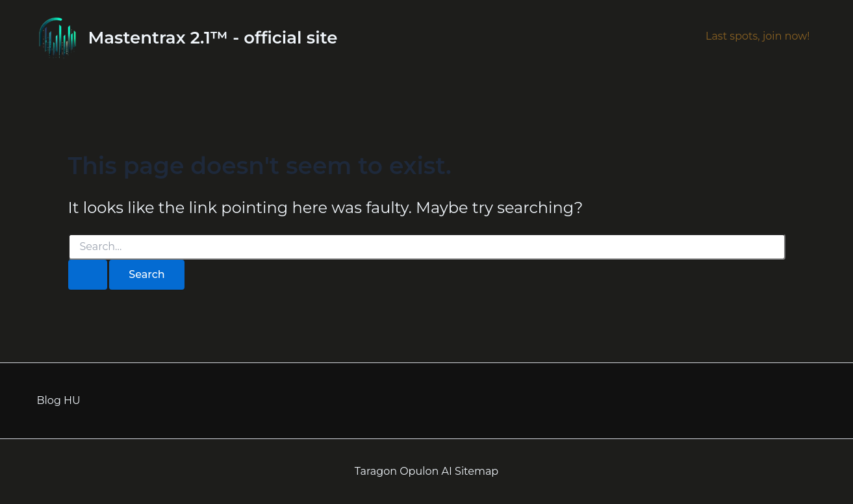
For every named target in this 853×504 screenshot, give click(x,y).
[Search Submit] (88, 275)
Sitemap (477, 471)
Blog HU (59, 400)
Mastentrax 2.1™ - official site (213, 38)
